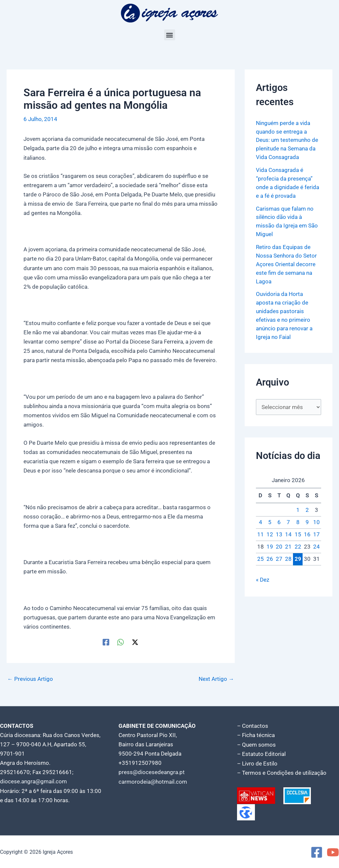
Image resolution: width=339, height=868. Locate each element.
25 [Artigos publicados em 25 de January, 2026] (261, 556)
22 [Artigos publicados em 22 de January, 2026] (298, 543)
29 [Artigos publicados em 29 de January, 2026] (298, 556)
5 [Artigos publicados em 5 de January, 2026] (270, 519)
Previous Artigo (30, 679)
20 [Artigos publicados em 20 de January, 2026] (279, 543)
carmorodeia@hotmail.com (153, 781)
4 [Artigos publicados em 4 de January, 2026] (261, 519)
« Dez (263, 576)
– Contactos (253, 726)
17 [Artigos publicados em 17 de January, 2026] (316, 531)
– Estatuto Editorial (261, 754)
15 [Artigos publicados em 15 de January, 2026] (298, 531)
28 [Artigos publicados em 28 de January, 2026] (288, 556)
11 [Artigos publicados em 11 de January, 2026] (261, 531)
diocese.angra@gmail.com (33, 781)
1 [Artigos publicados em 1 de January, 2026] (298, 507)
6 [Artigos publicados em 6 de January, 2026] (279, 519)
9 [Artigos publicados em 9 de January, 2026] (307, 519)
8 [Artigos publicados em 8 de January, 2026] (298, 519)
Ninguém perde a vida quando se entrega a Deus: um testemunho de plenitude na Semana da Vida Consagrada (287, 140)
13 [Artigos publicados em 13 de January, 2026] (279, 531)
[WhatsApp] (121, 642)
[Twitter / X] (135, 642)
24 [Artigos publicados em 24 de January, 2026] (316, 543)
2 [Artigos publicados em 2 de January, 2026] (307, 507)
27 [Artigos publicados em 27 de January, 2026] (279, 556)
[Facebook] (106, 642)
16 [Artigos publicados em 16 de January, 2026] (307, 531)
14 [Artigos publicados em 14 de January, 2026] (288, 531)
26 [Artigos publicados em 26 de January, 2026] (270, 556)
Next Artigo (216, 679)
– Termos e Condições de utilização (282, 772)
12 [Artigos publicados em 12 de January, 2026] (270, 531)
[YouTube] (333, 852)
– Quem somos (256, 744)
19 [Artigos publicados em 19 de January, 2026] (270, 543)
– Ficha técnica (256, 735)
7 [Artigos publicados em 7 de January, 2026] (288, 519)
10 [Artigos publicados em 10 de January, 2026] (316, 519)
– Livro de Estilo (257, 763)
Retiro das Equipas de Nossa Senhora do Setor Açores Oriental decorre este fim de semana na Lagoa (286, 262)
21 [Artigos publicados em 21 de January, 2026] (288, 543)
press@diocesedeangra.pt (152, 772)
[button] (170, 35)
